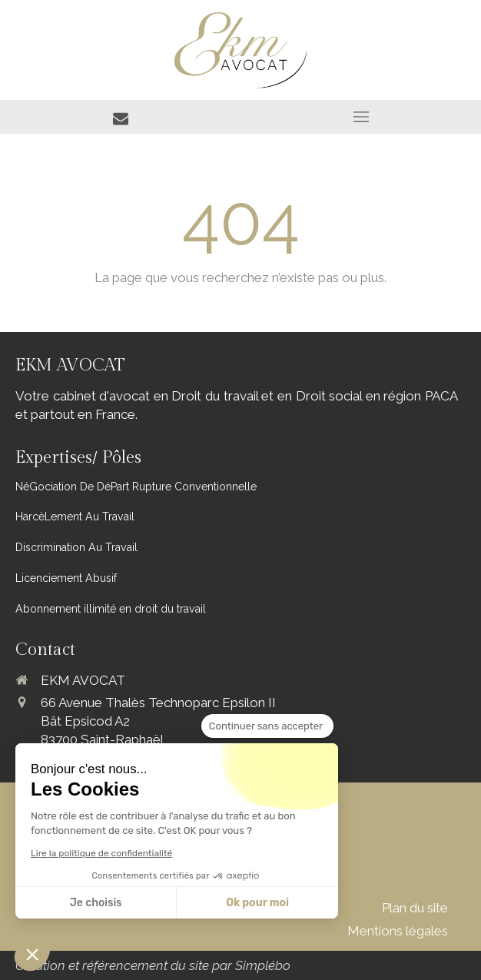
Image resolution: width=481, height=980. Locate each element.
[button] (32, 954)
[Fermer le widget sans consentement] (267, 726)
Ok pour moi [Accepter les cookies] (257, 903)
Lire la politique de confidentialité (101, 853)
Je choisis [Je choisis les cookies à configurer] (96, 903)
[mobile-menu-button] (361, 117)
